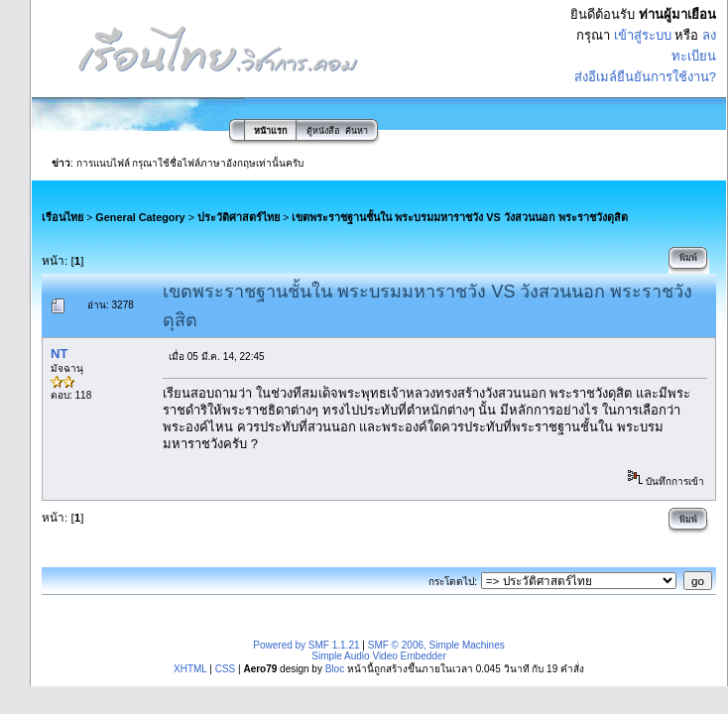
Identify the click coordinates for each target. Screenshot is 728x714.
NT (59, 354)
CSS (226, 669)
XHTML (190, 669)
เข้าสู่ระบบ (643, 35)
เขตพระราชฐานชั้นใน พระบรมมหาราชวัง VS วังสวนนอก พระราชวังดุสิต (459, 217)
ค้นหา (357, 131)
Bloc (335, 669)
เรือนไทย (62, 217)
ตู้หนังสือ (323, 131)
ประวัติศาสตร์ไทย (239, 217)
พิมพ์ (688, 258)
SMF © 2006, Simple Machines (436, 645)
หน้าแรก (270, 131)
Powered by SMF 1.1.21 (306, 645)
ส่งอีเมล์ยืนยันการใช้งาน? (645, 77)
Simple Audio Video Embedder (378, 656)
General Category (140, 217)
